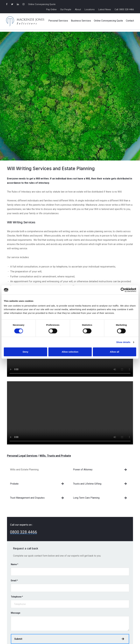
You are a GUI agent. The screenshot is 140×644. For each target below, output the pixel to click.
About (78, 9)
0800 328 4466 (24, 532)
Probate (14, 484)
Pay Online (51, 9)
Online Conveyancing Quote (42, 4)
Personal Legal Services (22, 456)
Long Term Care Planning (86, 498)
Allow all (115, 352)
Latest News (105, 9)
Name (15, 564)
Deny (25, 352)
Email (14, 581)
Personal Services (58, 21)
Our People (66, 9)
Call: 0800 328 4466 (124, 9)
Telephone (17, 597)
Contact (130, 21)
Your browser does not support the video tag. (70, 413)
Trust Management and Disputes (27, 498)
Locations (90, 9)
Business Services (81, 21)
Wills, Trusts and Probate (55, 456)
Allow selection (70, 352)
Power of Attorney (83, 470)
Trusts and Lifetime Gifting (87, 484)
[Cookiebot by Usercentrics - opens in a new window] (123, 290)
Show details (123, 342)
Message (16, 613)
